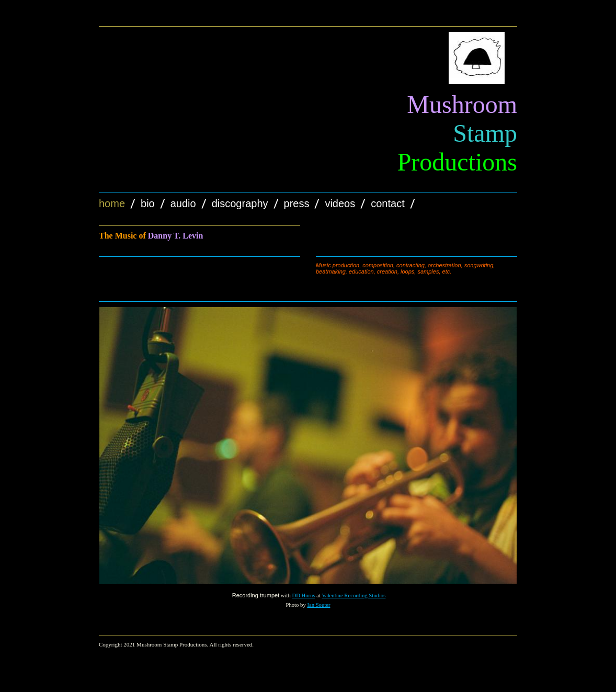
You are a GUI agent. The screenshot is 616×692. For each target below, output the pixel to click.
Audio (183, 203)
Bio (148, 203)
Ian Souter (318, 605)
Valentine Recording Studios (353, 595)
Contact (387, 203)
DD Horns (303, 595)
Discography (240, 203)
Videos (340, 203)
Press (297, 203)
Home (112, 203)
